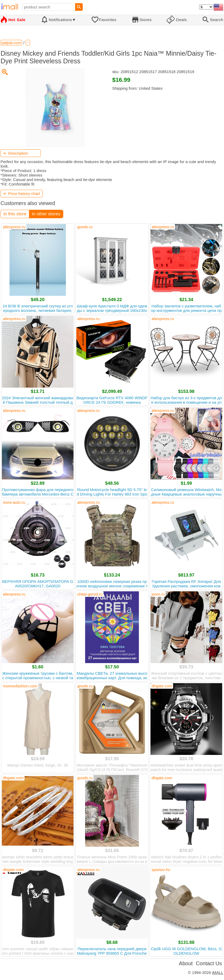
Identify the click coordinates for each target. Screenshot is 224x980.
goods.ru (85, 227)
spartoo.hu (161, 870)
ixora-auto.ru (14, 502)
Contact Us (209, 963)
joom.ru (158, 594)
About (186, 963)
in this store (15, 214)
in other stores (46, 214)
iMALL (218, 972)
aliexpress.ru (14, 227)
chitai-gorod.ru (90, 594)
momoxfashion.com (20, 686)
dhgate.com (162, 686)
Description (16, 153)
